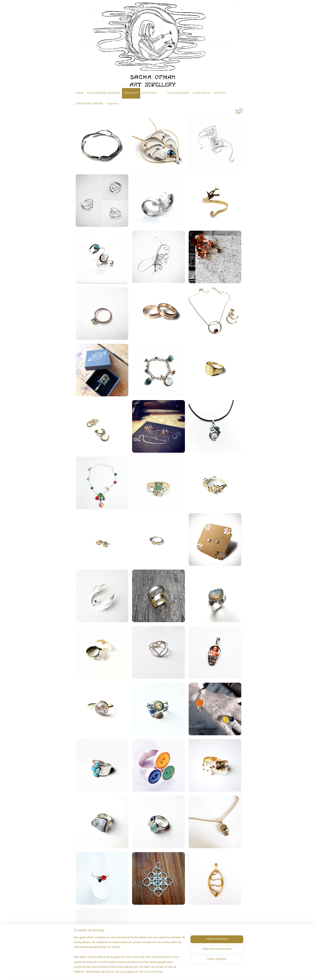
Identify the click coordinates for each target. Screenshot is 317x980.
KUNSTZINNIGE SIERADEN (104, 93)
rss (151, 972)
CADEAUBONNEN (178, 93)
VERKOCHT (131, 93)
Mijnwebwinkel (202, 972)
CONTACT (220, 93)
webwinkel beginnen (166, 972)
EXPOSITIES (150, 93)
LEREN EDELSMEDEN (89, 104)
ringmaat (113, 104)
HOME (80, 93)
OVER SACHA (201, 93)
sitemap (142, 972)
